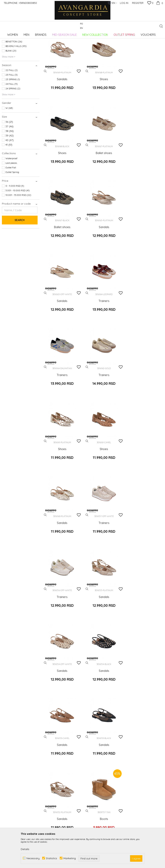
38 (10, 162)
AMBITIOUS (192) (14, 63)
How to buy (92, 737)
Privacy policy (93, 742)
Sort (137, 40)
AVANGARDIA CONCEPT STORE (18, 33)
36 (9, 153)
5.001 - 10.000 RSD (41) (18, 221)
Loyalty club (54, 763)
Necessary (33, 858)
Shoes (103, 109)
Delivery (128, 737)
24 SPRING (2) (13, 119)
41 (9, 176)
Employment (54, 742)
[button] (161, 26)
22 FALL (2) (12, 101)
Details (25, 849)
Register (138, 3)
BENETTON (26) (14, 72)
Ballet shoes (62, 182)
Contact (51, 753)
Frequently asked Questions (95, 755)
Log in (124, 680)
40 (10, 171)
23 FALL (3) (12, 106)
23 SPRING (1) (13, 110)
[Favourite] (150, 3)
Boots (62, 621)
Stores (50, 758)
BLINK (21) (11, 82)
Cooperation (54, 747)
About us (52, 737)
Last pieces (11, 194)
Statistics (51, 858)
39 (10, 166)
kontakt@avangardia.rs (22, 764)
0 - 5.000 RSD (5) (15, 217)
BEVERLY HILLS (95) (16, 77)
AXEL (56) (11, 68)
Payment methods (96, 768)
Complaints (130, 752)
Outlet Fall (11, 198)
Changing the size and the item (139, 744)
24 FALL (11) (12, 115)
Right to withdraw (134, 762)
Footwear (9, 51)
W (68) (9, 139)
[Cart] (159, 3)
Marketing (70, 858)
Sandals (62, 109)
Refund (127, 757)
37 (10, 157)
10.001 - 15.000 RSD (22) (18, 226)
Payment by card (96, 762)
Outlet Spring (12, 203)
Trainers (103, 255)
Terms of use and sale (98, 747)
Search (20, 251)
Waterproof (11, 189)
